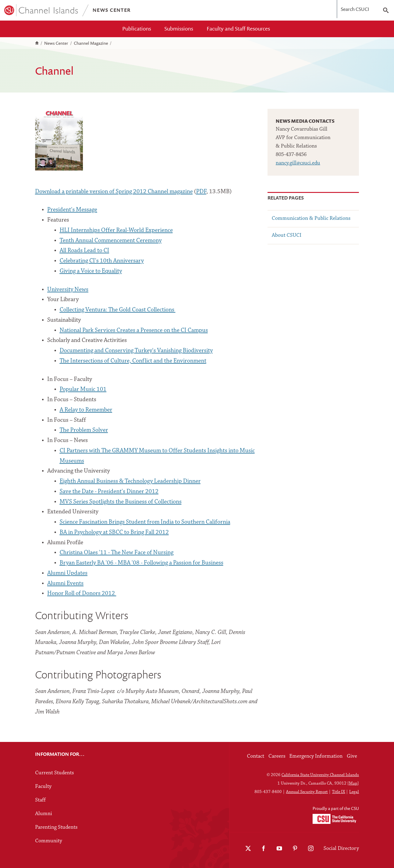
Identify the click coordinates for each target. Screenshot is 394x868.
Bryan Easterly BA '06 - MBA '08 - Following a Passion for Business (141, 563)
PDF (201, 192)
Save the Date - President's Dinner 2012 (109, 492)
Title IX (338, 792)
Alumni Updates (67, 573)
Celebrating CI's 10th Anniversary (102, 261)
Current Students (54, 773)
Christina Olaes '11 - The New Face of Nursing (117, 553)
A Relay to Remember (86, 410)
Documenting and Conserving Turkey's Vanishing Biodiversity (136, 351)
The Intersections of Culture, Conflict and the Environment (133, 361)
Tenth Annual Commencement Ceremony (111, 241)
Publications (137, 29)
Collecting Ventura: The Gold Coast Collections (118, 310)
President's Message (72, 210)
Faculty (43, 787)
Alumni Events (65, 584)
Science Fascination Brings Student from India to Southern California (145, 522)
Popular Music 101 (83, 389)
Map (353, 783)
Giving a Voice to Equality (91, 271)
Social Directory (341, 848)
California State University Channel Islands (320, 775)
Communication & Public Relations (311, 218)
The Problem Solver (84, 430)
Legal (354, 792)
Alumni (44, 814)
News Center (56, 43)
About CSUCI (287, 235)
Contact (256, 756)
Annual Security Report (307, 792)
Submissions (179, 29)
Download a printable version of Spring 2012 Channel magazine (114, 192)
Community (49, 841)
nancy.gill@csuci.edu (298, 163)
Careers (277, 756)
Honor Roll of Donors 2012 (82, 593)
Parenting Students (56, 827)
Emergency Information (316, 756)
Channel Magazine (91, 43)
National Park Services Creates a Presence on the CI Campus (134, 330)
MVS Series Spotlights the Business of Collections (121, 502)
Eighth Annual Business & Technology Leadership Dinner (130, 481)
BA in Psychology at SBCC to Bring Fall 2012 (114, 532)
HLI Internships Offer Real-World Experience (116, 230)
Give (352, 756)
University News (68, 290)
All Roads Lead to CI (84, 251)
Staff (40, 800)
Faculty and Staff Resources (238, 29)
